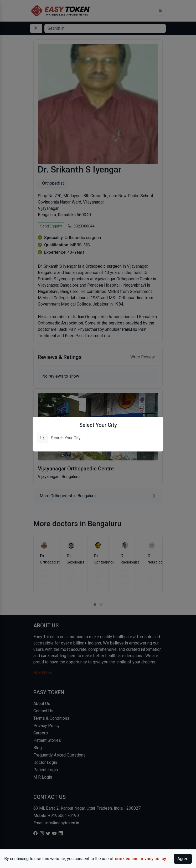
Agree (183, 859)
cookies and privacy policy (140, 859)
